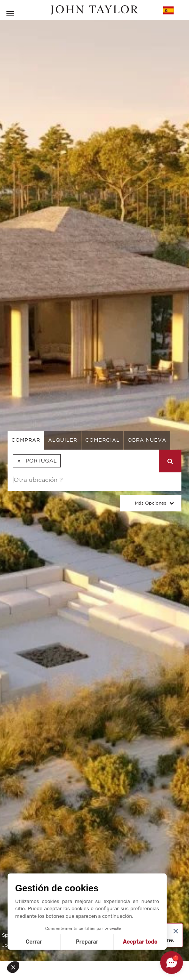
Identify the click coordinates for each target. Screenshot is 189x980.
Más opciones (151, 503)
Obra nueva (147, 440)
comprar (26, 440)
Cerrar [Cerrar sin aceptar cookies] (34, 942)
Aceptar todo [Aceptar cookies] (140, 942)
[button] (16, 967)
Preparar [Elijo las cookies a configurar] (87, 942)
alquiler (63, 440)
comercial (102, 440)
